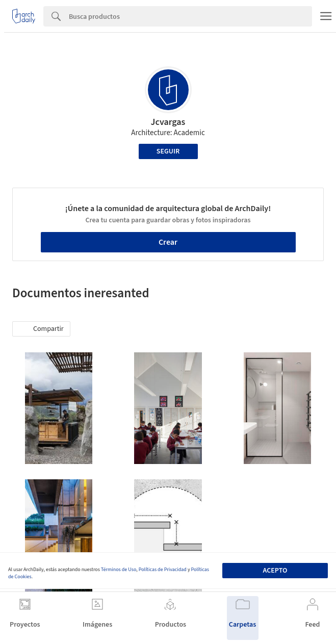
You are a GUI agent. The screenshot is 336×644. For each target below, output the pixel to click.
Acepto (275, 571)
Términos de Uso (119, 570)
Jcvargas (168, 122)
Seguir (168, 151)
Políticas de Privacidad (163, 570)
